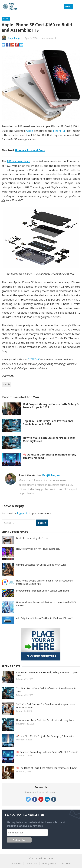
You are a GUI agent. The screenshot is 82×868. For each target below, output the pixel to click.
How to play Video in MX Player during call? (38, 549)
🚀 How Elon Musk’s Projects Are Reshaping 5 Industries (45, 736)
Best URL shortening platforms (32, 538)
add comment (49, 38)
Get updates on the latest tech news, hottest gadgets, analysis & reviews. (36, 824)
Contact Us (31, 863)
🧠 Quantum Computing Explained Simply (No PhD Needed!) (50, 456)
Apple (29, 131)
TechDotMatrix (45, 858)
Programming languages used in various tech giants (43, 591)
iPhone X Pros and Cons (30, 150)
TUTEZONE (33, 359)
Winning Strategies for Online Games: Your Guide (41, 565)
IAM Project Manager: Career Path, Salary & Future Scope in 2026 (51, 406)
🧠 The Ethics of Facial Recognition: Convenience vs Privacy (47, 768)
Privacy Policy (49, 863)
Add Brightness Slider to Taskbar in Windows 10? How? (44, 618)
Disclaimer (66, 863)
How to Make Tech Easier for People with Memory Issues (49, 439)
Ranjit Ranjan (14, 38)
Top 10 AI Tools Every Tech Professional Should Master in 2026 (48, 423)
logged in (23, 513)
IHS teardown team (19, 161)
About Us (16, 863)
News (6, 19)
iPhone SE (59, 131)
